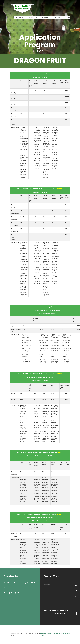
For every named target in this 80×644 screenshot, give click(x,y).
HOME (16, 17)
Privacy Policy (66, 634)
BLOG (65, 17)
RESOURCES (58, 17)
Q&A (69, 17)
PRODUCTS (36, 17)
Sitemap (43, 634)
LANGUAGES (22, 17)
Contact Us (44, 636)
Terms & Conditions (54, 634)
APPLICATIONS (45, 17)
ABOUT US (30, 17)
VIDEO (53, 17)
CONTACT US (74, 17)
